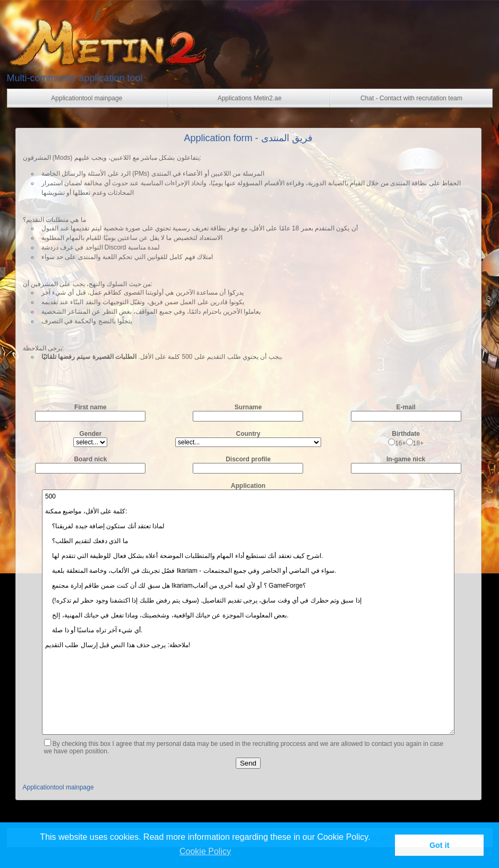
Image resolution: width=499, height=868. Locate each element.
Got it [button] (440, 845)
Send (248, 763)
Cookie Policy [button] (205, 851)
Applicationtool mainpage (58, 787)
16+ (397, 443)
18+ (415, 443)
